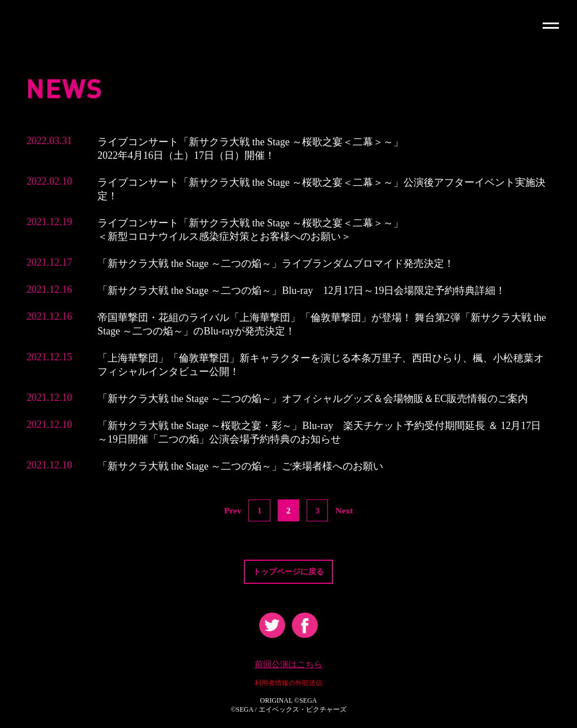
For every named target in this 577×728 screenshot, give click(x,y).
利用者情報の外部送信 (288, 685)
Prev (232, 510)
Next (345, 510)
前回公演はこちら (288, 667)
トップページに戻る (288, 572)
